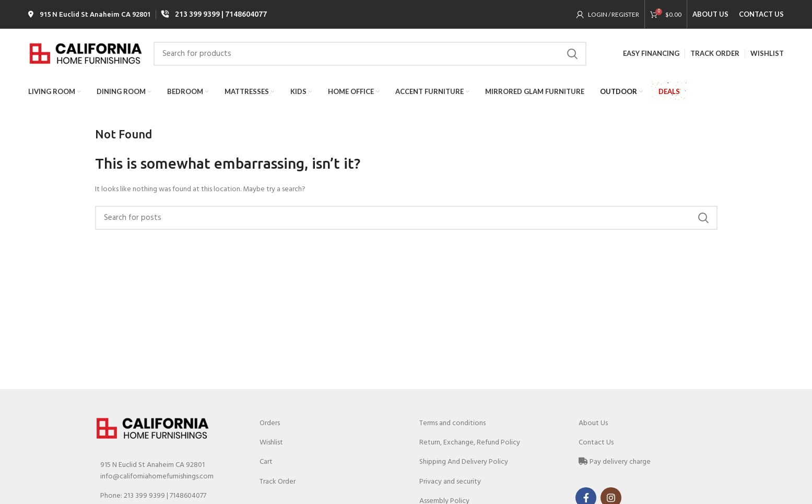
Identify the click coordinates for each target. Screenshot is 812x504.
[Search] (370, 54)
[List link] (167, 496)
